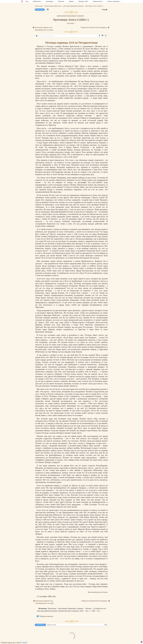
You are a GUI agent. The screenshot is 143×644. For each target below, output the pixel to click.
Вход (105, 10)
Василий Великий (58, 212)
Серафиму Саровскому (45, 460)
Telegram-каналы (46, 616)
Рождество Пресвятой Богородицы (94, 27)
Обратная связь (52, 625)
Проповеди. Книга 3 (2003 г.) (71, 20)
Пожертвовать (40, 10)
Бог (76, 86)
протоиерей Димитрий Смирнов (70, 16)
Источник (71, 23)
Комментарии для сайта (14, 643)
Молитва (39, 468)
